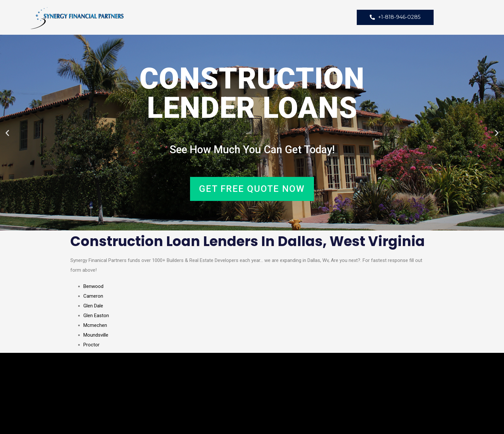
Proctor (91, 345)
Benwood (93, 286)
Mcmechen (95, 325)
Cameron (93, 296)
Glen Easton (96, 316)
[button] (7, 133)
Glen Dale (93, 306)
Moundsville (96, 335)
